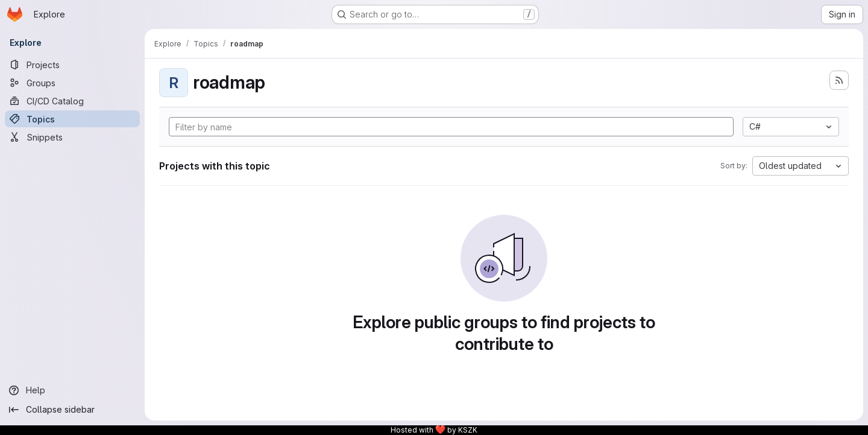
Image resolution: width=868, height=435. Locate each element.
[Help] (72, 390)
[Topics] (72, 119)
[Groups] (72, 83)
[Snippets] (72, 137)
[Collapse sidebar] (72, 410)
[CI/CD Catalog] (72, 101)
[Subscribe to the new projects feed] (839, 80)
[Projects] (72, 65)
